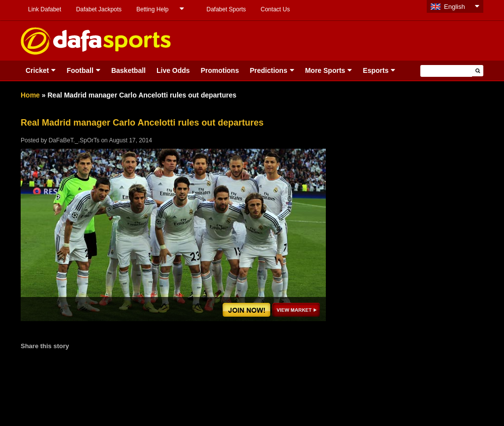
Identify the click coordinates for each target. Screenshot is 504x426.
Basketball (128, 70)
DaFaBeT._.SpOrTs (74, 140)
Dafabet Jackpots (99, 9)
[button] (478, 71)
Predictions (268, 70)
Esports (376, 70)
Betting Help (152, 9)
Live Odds (173, 70)
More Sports (325, 70)
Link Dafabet (45, 9)
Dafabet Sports (226, 9)
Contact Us (275, 9)
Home (30, 95)
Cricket (37, 70)
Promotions (220, 70)
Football (80, 70)
